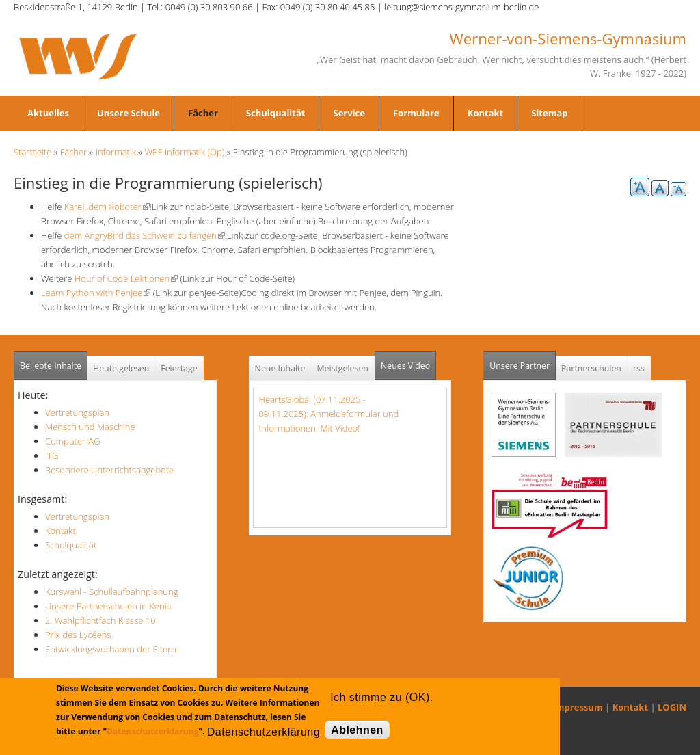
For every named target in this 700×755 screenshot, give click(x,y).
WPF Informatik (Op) (185, 152)
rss (639, 368)
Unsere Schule (129, 113)
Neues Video (405, 366)
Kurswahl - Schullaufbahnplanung (111, 592)
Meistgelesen (342, 368)
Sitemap (549, 113)
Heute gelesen (121, 368)
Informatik (116, 152)
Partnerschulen (591, 368)
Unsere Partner (523, 361)
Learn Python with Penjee (96, 293)
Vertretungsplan (77, 412)
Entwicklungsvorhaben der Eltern (111, 649)
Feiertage (179, 368)
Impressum (578, 707)
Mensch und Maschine (90, 427)
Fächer (203, 113)
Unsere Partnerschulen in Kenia (108, 606)
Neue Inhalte (280, 368)
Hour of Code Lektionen (126, 278)
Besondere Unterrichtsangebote (109, 470)
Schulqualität (276, 113)
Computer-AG (73, 441)
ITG (52, 455)
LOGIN (672, 707)
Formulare (416, 113)
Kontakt (485, 113)
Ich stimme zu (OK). (381, 697)
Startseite (32, 152)
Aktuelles (48, 113)
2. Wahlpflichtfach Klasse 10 (100, 620)
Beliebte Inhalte (51, 366)
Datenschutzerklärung (152, 731)
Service (349, 113)
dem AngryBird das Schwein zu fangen (145, 235)
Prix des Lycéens (78, 635)
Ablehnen (357, 730)
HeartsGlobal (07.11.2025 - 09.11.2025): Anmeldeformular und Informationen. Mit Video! (329, 414)
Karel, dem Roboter (105, 207)
